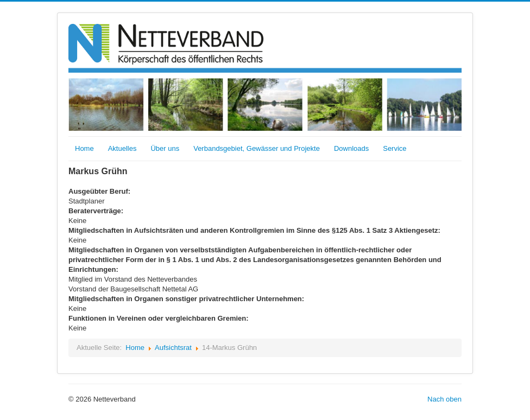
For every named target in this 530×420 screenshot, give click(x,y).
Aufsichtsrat (173, 348)
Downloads (351, 148)
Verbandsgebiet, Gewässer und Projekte (257, 148)
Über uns (165, 148)
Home (84, 148)
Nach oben (444, 399)
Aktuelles (122, 148)
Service (395, 148)
